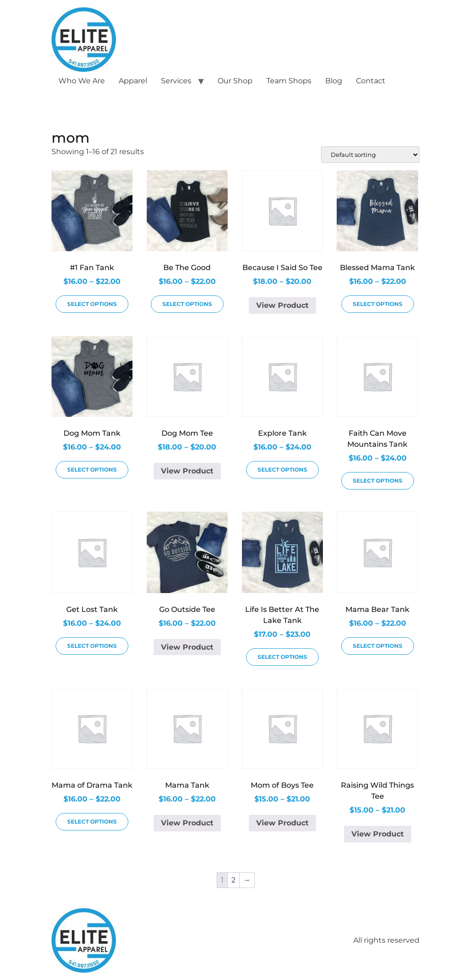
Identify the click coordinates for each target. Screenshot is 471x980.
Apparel (133, 81)
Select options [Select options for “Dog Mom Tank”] (92, 470)
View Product (282, 305)
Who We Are (82, 81)
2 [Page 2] (233, 880)
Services (176, 81)
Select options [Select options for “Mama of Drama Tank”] (92, 821)
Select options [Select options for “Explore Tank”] (282, 470)
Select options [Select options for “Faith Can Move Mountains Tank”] (378, 481)
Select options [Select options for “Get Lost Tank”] (92, 646)
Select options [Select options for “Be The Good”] (187, 304)
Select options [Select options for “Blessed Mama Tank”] (378, 304)
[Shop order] (370, 155)
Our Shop (235, 81)
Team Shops (289, 81)
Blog (334, 81)
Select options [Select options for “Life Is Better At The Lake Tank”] (282, 657)
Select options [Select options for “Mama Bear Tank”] (378, 646)
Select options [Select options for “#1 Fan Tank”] (92, 304)
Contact (371, 81)
